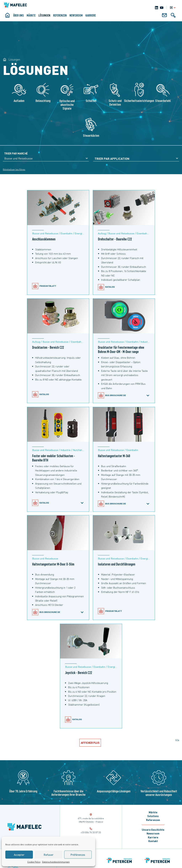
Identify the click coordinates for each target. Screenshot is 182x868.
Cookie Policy (34, 862)
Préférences (78, 855)
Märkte (31, 15)
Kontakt (153, 841)
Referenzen (60, 15)
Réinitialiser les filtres (14, 169)
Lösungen (44, 15)
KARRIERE (91, 15)
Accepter (19, 855)
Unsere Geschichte (153, 830)
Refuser (49, 855)
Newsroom (76, 15)
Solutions (153, 816)
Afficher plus (90, 743)
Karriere (153, 837)
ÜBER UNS (18, 15)
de (173, 8)
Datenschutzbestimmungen (56, 862)
